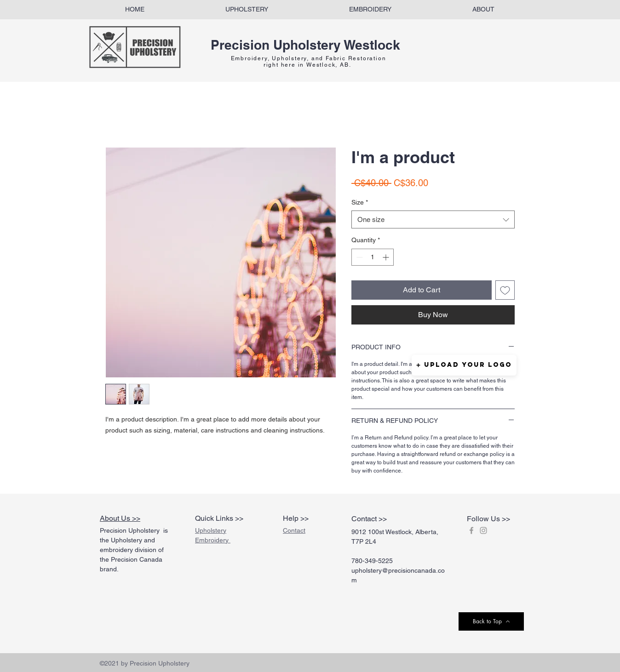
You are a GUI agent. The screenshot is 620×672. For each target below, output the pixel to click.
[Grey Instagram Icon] (483, 530)
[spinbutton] (373, 257)
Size (360, 202)
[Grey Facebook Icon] (471, 530)
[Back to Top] (491, 621)
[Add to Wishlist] (505, 290)
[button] (464, 365)
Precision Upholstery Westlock (305, 45)
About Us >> (120, 518)
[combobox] (433, 219)
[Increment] (387, 257)
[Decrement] (359, 257)
